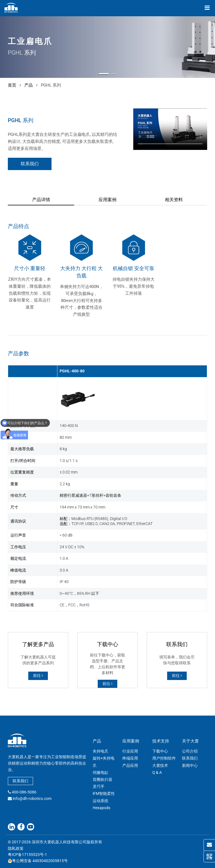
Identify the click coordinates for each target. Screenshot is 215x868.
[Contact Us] (209, 845)
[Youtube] (31, 827)
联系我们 (30, 164)
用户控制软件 (164, 758)
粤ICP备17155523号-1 (27, 855)
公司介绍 (190, 751)
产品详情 (41, 200)
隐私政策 (16, 848)
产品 (29, 85)
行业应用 (130, 751)
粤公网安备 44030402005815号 (38, 861)
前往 (38, 676)
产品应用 (130, 765)
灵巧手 (99, 786)
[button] (104, 74)
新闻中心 (190, 765)
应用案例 (107, 200)
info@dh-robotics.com (32, 799)
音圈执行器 (102, 779)
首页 (12, 85)
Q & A (157, 772)
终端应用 (130, 758)
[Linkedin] (11, 827)
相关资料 (174, 200)
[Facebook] (21, 827)
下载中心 (160, 751)
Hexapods (101, 808)
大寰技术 (160, 765)
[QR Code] (209, 857)
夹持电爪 (101, 751)
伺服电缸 (101, 772)
